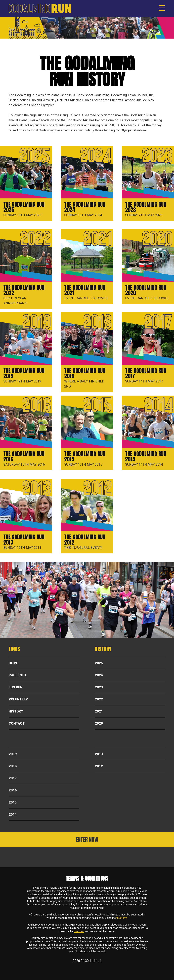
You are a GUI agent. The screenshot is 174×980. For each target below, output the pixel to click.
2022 (99, 699)
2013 (99, 754)
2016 (13, 790)
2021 (99, 711)
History (16, 711)
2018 (13, 766)
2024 (99, 675)
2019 (13, 754)
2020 (99, 723)
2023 (99, 687)
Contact (17, 723)
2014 (13, 814)
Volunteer (18, 699)
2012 (99, 766)
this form (122, 918)
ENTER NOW (87, 839)
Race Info (17, 675)
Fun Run (16, 687)
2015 (13, 802)
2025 (99, 663)
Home (13, 663)
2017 (13, 778)
